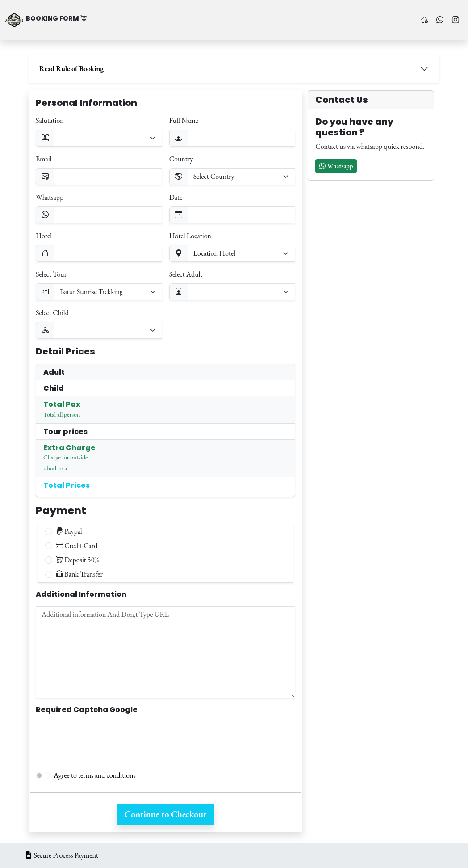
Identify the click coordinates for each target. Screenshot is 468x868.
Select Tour (51, 274)
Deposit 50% (77, 560)
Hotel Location (190, 236)
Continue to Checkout (165, 814)
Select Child (52, 313)
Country (181, 159)
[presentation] (104, 738)
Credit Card (77, 546)
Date (176, 197)
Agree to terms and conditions (95, 775)
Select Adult (186, 274)
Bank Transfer (79, 574)
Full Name (184, 120)
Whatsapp (50, 197)
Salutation (50, 120)
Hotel (44, 236)
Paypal (69, 531)
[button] (336, 166)
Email (44, 159)
